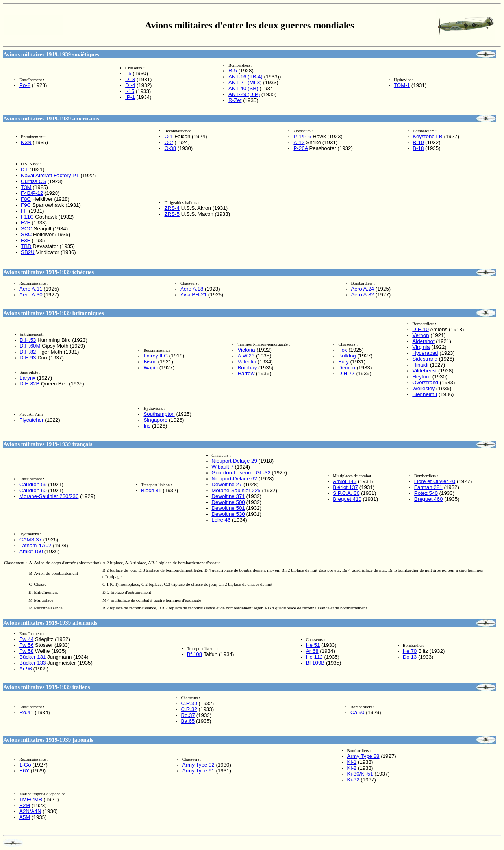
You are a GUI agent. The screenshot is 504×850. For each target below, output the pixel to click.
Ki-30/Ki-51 (360, 774)
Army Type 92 (198, 765)
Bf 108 (195, 654)
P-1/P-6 (302, 136)
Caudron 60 (33, 490)
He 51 (313, 645)
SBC (26, 234)
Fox (343, 350)
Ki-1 (352, 762)
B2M (25, 805)
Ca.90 (358, 712)
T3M (26, 187)
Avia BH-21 (194, 295)
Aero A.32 (362, 295)
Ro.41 (26, 712)
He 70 (410, 651)
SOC (27, 229)
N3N (26, 142)
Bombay (247, 368)
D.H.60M (30, 346)
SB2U (28, 252)
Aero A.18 (192, 289)
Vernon (421, 335)
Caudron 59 (33, 484)
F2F (26, 223)
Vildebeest (424, 371)
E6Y (24, 771)
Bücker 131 (32, 657)
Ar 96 (26, 669)
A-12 (299, 142)
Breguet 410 (347, 499)
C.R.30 (189, 703)
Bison (150, 362)
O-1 (169, 136)
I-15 (130, 91)
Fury (344, 362)
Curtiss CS (33, 181)
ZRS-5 (172, 214)
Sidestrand (425, 359)
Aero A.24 (362, 289)
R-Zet (235, 100)
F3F (26, 240)
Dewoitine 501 (228, 508)
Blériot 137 (345, 487)
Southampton (159, 414)
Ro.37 (188, 715)
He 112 (314, 657)
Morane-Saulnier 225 (236, 490)
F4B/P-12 (32, 193)
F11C (27, 217)
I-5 (128, 73)
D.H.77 (346, 373)
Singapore (155, 420)
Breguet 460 (429, 499)
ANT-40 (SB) (243, 88)
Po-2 (25, 85)
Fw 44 (26, 639)
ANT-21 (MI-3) (245, 82)
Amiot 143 (345, 481)
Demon (347, 368)
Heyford (422, 377)
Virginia (421, 347)
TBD (26, 246)
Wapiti (151, 368)
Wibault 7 (222, 467)
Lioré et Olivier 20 (435, 481)
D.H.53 (28, 340)
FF (24, 211)
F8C (26, 199)
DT (24, 169)
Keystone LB (428, 136)
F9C (26, 205)
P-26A (300, 148)
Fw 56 (26, 645)
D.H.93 (28, 358)
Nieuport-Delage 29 (234, 461)
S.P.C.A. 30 (346, 493)
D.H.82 (28, 352)
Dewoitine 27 (227, 484)
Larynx (28, 378)
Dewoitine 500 (228, 502)
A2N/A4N (30, 811)
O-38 (170, 148)
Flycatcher (31, 420)
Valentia (247, 362)
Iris (147, 426)
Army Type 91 (198, 771)
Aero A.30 (31, 295)
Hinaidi (420, 365)
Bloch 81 (151, 490)
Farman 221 (428, 487)
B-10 (418, 142)
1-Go (25, 765)
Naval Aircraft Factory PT (50, 175)
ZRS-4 (172, 208)
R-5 (233, 71)
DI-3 (130, 79)
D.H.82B (30, 384)
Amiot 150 (31, 551)
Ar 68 (312, 651)
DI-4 (130, 85)
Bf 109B (315, 663)
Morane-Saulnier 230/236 (49, 496)
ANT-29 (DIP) (244, 94)
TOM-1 (402, 85)
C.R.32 (189, 709)
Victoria (246, 350)
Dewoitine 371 (228, 496)
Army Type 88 (363, 756)
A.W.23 (246, 356)
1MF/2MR (31, 799)
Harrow (246, 373)
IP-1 (130, 97)
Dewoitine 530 (228, 514)
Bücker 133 (32, 663)
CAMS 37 (31, 540)
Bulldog (347, 356)
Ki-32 (353, 780)
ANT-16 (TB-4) (246, 77)
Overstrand (425, 382)
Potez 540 (426, 493)
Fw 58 (26, 651)
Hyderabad (425, 353)
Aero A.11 (31, 289)
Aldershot (423, 341)
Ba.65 (188, 721)
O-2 (169, 142)
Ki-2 (352, 768)
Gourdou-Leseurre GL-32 (241, 473)
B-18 (418, 148)
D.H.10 (420, 329)
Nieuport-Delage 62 (234, 479)
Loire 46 (221, 520)
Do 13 (410, 657)
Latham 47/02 (35, 545)
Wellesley (423, 388)
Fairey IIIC (155, 356)
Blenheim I (425, 394)
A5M (25, 817)
